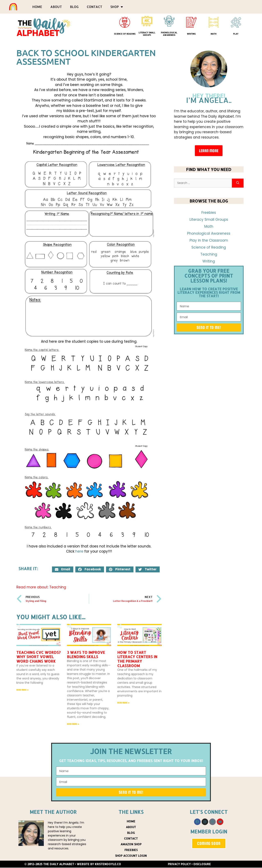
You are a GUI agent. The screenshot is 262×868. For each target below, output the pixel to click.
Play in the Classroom (209, 240)
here (79, 551)
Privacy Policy (179, 864)
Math (213, 34)
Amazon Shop (131, 845)
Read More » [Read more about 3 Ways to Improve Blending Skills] (73, 724)
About (56, 7)
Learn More (209, 151)
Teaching (58, 587)
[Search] (238, 183)
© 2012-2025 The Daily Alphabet (49, 864)
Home (37, 7)
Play (236, 34)
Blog (74, 7)
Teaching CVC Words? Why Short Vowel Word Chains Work (38, 657)
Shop (117, 7)
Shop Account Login (131, 856)
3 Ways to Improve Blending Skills (86, 655)
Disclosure (202, 864)
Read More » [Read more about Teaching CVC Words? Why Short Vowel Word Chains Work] (23, 690)
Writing (191, 34)
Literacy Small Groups (147, 34)
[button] (63, 569)
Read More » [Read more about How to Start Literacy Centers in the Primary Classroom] (123, 703)
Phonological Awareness (169, 34)
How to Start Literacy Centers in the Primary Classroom (137, 659)
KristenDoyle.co (108, 864)
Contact (94, 7)
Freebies (209, 213)
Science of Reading (125, 34)
